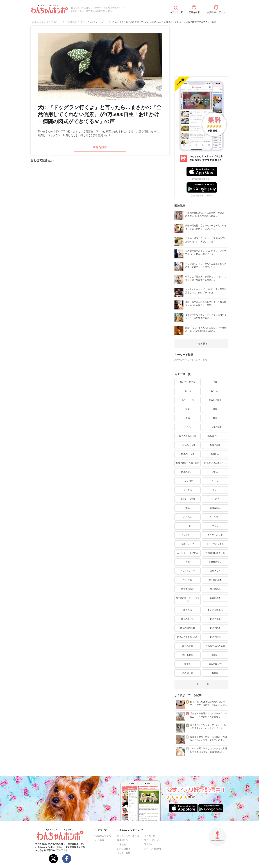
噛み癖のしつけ (215, 436)
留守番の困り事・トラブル (188, 600)
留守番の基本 (215, 580)
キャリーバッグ (215, 535)
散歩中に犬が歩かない (215, 463)
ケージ (215, 481)
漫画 (188, 418)
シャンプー (215, 517)
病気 (188, 409)
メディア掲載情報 (153, 849)
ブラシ (215, 526)
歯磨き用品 (215, 508)
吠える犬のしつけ (188, 436)
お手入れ (215, 391)
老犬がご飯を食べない (188, 637)
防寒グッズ (215, 571)
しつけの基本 (215, 427)
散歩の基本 (215, 445)
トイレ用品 (188, 481)
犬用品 (215, 472)
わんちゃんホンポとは (128, 836)
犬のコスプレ (215, 562)
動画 (215, 418)
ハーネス (215, 499)
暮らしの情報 (215, 400)
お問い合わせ (124, 849)
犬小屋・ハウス (188, 499)
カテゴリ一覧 (176, 12)
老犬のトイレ (188, 619)
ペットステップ (188, 571)
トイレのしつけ (188, 445)
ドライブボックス (215, 544)
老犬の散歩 (215, 628)
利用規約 (122, 844)
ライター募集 (124, 853)
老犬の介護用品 (215, 610)
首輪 (188, 508)
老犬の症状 (188, 646)
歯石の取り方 (215, 664)
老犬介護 (188, 610)
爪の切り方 (188, 673)
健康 (215, 409)
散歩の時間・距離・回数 (188, 463)
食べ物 (188, 391)
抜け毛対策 (188, 655)
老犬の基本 (215, 598)
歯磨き (188, 664)
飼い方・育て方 (188, 382)
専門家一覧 (150, 836)
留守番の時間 (188, 589)
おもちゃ (188, 517)
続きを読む (100, 147)
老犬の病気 (215, 637)
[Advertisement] (201, 48)
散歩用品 (215, 454)
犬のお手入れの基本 (215, 646)
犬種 (215, 382)
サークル (188, 490)
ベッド (215, 490)
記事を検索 (194, 12)
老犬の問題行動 (188, 628)
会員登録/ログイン (216, 12)
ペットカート (188, 535)
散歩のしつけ (188, 454)
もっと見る (201, 344)
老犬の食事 (215, 619)
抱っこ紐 (188, 580)
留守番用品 (215, 589)
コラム (188, 427)
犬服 (188, 562)
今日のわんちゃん (102, 836)
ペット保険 (99, 840)
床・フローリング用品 (188, 553)
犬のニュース (188, 400)
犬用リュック (188, 544)
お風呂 (215, 655)
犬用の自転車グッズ (215, 553)
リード (188, 526)
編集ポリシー (124, 840)
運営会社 (149, 844)
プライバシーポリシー (155, 840)
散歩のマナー (188, 472)
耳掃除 (215, 673)
